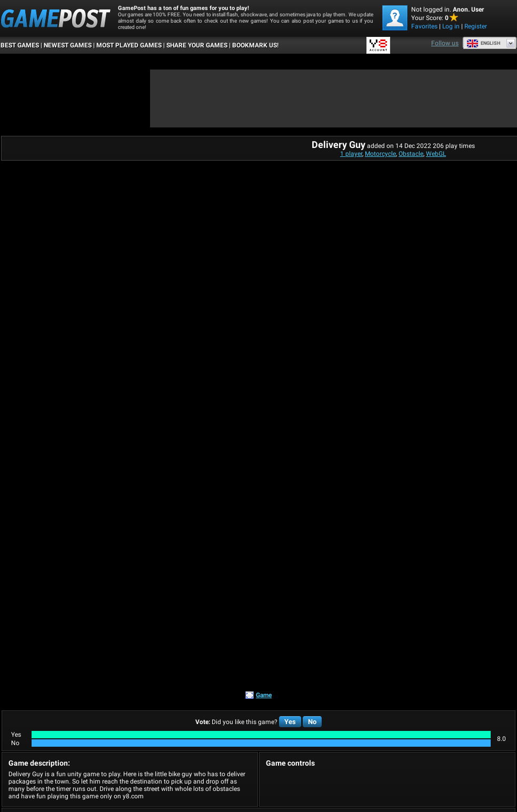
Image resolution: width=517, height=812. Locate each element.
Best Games (20, 45)
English (483, 43)
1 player (351, 154)
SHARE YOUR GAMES (197, 45)
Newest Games (68, 45)
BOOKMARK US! (255, 45)
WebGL (436, 154)
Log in (451, 26)
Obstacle (411, 154)
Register (476, 26)
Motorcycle (380, 154)
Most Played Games (129, 45)
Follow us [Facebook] (445, 43)
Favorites (424, 26)
